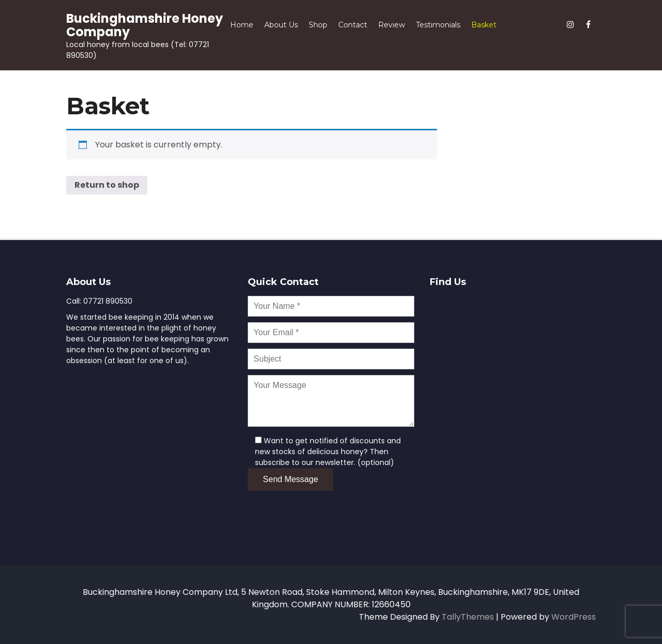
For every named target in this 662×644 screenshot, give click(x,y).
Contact (353, 25)
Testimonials (438, 25)
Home (242, 25)
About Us (281, 25)
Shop (318, 25)
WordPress (574, 617)
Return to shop (107, 185)
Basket (484, 25)
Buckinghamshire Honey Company (145, 25)
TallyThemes (468, 617)
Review (392, 25)
